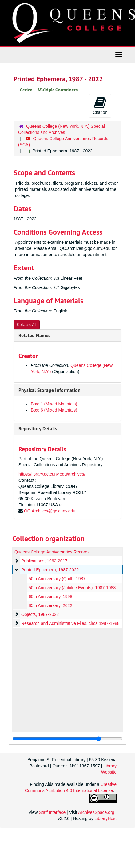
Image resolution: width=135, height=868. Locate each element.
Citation (100, 106)
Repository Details (38, 429)
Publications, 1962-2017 (44, 561)
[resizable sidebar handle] (67, 739)
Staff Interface (52, 812)
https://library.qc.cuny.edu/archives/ (52, 474)
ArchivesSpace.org (96, 812)
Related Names (34, 335)
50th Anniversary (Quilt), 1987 (57, 579)
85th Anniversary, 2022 (50, 605)
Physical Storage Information (50, 390)
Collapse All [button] (27, 325)
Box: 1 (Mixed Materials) (54, 404)
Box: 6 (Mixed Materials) (54, 410)
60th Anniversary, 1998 (50, 597)
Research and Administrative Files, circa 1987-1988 (70, 623)
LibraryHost (105, 818)
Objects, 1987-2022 (40, 614)
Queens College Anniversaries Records (52, 552)
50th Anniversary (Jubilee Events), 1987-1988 (72, 588)
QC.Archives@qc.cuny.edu (50, 511)
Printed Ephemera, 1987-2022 (50, 570)
